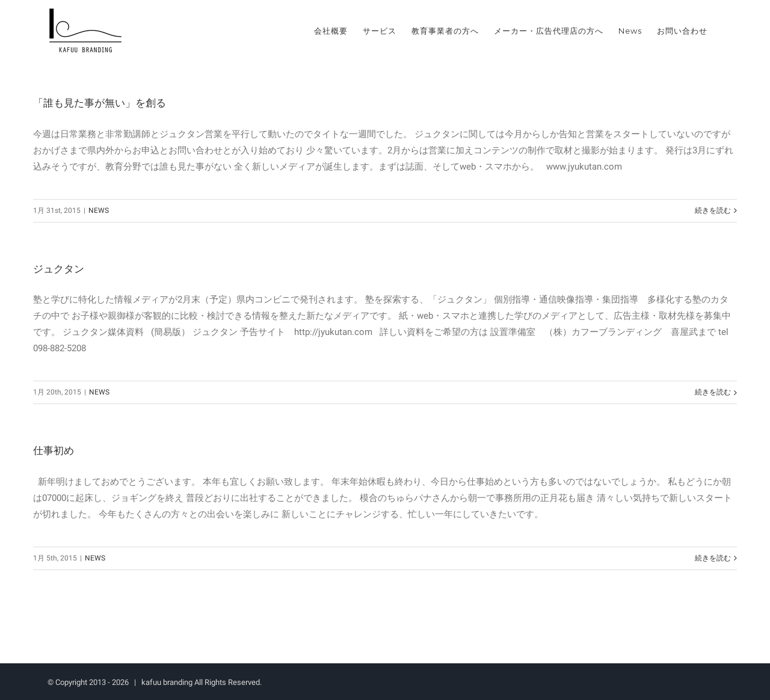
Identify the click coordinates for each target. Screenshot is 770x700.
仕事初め (54, 450)
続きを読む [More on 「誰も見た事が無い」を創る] (713, 210)
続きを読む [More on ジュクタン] (713, 392)
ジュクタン (59, 269)
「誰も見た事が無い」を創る (100, 103)
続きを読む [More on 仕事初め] (713, 558)
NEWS (99, 210)
